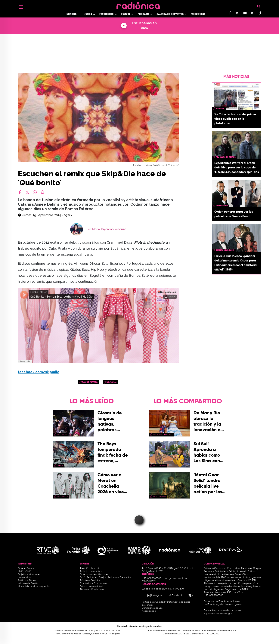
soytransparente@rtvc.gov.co (220, 614)
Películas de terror (226, 157)
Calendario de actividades (94, 574)
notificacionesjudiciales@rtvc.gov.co (223, 605)
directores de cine (225, 250)
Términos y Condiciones (92, 589)
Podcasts (144, 14)
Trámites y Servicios (90, 580)
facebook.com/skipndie (39, 372)
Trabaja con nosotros (91, 571)
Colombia (62, 434)
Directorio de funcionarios (93, 583)
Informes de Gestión (28, 583)
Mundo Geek (107, 14)
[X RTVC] (191, 596)
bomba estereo (90, 382)
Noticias (71, 14)
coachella (62, 496)
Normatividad (25, 577)
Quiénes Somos (26, 568)
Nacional (112, 382)
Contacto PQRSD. (247, 580)
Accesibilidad (149, 611)
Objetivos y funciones (29, 574)
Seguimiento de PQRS (236, 589)
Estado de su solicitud (91, 586)
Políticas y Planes (27, 580)
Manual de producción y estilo (34, 586)
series (60, 465)
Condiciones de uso (152, 608)
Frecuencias (198, 14)
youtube (220, 108)
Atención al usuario (90, 568)
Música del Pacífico (163, 434)
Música (88, 14)
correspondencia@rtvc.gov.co (243, 577)
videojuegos (160, 465)
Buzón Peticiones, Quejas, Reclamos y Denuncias (105, 577)
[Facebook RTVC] (175, 596)
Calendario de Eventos (170, 14)
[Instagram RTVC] (155, 596)
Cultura (126, 14)
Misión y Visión (25, 571)
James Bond (222, 206)
